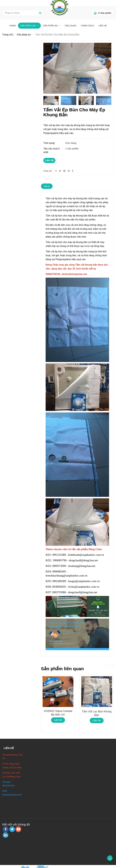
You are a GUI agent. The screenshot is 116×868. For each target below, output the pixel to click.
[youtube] (18, 829)
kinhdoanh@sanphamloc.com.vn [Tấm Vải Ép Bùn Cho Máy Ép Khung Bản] (86, 555)
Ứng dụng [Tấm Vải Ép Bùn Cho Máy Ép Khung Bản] (70, 26)
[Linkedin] (64, 171)
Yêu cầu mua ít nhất (52, 150)
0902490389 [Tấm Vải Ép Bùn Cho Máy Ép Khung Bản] (59, 581)
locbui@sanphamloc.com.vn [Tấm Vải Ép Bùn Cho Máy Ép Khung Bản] (84, 587)
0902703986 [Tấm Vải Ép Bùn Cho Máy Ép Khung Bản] (59, 592)
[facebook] (6, 829)
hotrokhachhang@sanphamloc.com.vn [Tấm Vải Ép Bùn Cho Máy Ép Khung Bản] (67, 576)
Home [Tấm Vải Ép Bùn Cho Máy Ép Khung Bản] (13, 26)
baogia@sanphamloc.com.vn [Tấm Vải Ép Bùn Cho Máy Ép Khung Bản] (84, 581)
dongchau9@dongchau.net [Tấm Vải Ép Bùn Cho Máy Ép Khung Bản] (83, 592)
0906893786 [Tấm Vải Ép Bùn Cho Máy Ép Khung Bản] (60, 560)
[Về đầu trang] (110, 858)
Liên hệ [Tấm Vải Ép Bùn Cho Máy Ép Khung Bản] (49, 160)
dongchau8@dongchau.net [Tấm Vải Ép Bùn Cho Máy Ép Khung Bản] (84, 560)
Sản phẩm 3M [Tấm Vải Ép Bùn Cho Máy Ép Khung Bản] (51, 26)
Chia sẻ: (48, 171)
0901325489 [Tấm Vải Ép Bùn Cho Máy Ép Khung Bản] (59, 555)
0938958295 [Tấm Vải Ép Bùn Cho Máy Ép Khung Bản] (59, 587)
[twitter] (12, 829)
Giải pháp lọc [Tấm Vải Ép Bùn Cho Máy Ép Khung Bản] (28, 26)
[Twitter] (60, 171)
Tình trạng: (50, 143)
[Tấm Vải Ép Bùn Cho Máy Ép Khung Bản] (69, 171)
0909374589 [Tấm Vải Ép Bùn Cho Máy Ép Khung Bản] (59, 566)
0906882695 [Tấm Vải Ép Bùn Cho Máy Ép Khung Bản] (59, 572)
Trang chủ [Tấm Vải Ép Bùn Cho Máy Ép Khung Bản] (8, 35)
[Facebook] (56, 171)
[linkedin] (6, 835)
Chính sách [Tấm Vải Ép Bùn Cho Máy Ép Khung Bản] (87, 26)
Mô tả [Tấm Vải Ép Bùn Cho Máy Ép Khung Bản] (47, 186)
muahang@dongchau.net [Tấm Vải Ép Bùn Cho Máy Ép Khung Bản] (82, 566)
